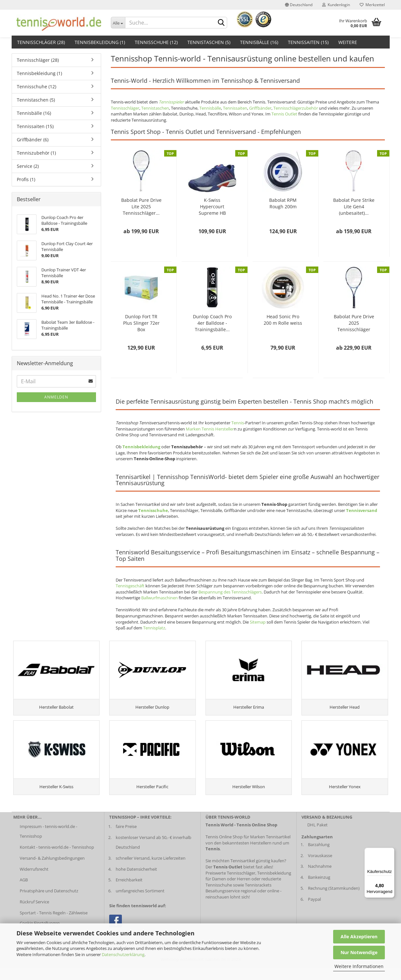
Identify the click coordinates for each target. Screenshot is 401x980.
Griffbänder (260, 108)
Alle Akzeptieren (359, 936)
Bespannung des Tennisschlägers (230, 592)
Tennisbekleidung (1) (100, 42)
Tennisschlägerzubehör (296, 108)
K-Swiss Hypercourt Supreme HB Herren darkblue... (212, 207)
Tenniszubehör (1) (36, 153)
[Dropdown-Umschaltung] (118, 23)
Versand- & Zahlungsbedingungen (52, 870)
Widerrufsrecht (34, 881)
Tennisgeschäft (130, 586)
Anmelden (56, 397)
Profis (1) (26, 179)
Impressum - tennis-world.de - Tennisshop (48, 844)
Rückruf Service (34, 914)
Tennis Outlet (284, 114)
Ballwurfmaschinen (159, 598)
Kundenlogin (336, 5)
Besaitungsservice (223, 903)
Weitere (348, 42)
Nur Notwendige (359, 952)
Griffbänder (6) (33, 140)
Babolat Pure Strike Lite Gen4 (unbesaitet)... (354, 207)
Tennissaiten (235, 108)
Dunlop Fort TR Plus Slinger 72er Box (141, 323)
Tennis (238, 423)
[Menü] (391, 852)
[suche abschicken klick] (221, 23)
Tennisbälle (210, 108)
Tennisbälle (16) (259, 42)
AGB (24, 892)
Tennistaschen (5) (209, 42)
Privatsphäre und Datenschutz (49, 903)
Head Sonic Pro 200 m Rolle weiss (283, 320)
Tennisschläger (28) (41, 42)
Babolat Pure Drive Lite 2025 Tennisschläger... (141, 207)
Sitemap (258, 622)
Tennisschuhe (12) (156, 42)
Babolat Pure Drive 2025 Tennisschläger (354, 323)
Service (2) (28, 166)
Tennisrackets (258, 897)
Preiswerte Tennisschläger (230, 885)
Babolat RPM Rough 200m (283, 203)
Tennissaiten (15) (308, 42)
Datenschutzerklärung (123, 954)
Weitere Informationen (359, 966)
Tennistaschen (155, 108)
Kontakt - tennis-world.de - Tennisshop (57, 859)
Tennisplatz (154, 628)
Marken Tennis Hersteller (210, 429)
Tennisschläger (125, 108)
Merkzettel (372, 5)
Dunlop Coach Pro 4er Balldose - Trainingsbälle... (212, 323)
